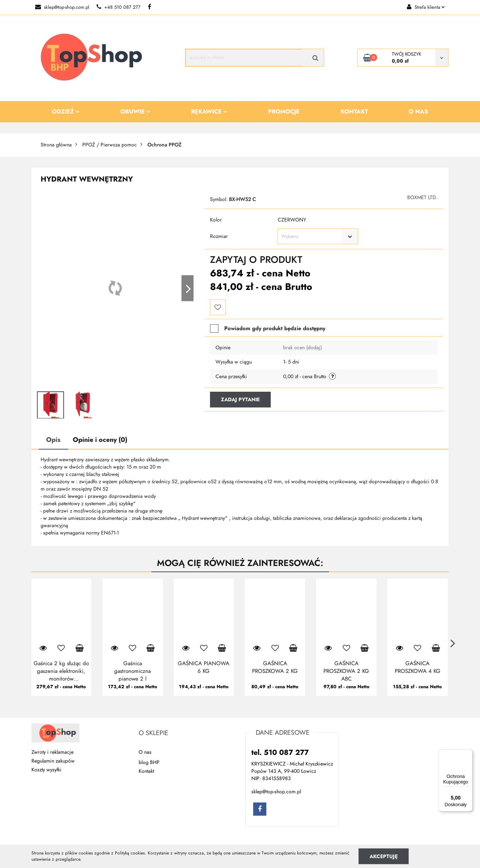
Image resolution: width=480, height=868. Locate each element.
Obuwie (135, 112)
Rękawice (209, 112)
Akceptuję (384, 856)
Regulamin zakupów (53, 761)
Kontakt (354, 112)
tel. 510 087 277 (280, 752)
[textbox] (312, 236)
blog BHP (149, 762)
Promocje (284, 112)
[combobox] (318, 236)
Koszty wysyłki (46, 770)
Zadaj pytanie (240, 400)
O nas (418, 112)
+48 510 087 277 (119, 7)
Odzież (66, 112)
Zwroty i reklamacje (52, 752)
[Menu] (468, 754)
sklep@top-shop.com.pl (62, 7)
